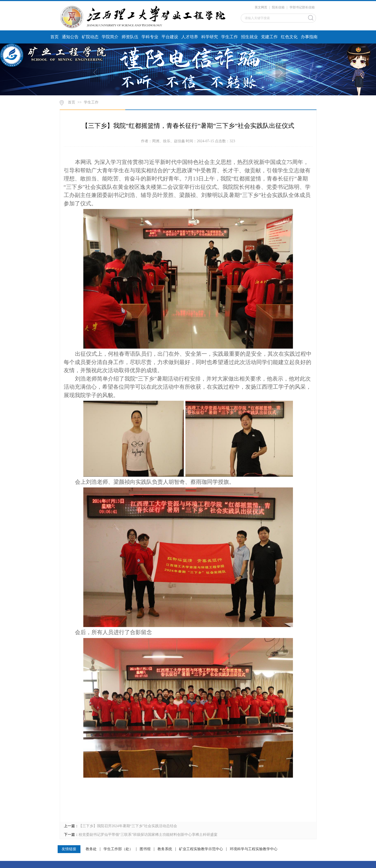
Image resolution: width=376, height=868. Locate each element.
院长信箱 (278, 7)
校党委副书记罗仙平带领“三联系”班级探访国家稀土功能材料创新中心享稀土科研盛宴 (148, 835)
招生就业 (249, 37)
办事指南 (309, 37)
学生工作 (230, 37)
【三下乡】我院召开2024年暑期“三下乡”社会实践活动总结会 (128, 826)
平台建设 (170, 37)
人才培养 (190, 37)
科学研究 (210, 37)
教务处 (91, 849)
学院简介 (110, 37)
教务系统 (165, 849)
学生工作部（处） (118, 849)
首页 (55, 37)
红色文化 (289, 37)
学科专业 (150, 37)
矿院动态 (90, 37)
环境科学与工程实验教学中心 (254, 849)
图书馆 (145, 849)
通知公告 (70, 37)
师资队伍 (130, 37)
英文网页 (261, 7)
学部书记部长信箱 (302, 7)
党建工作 (269, 37)
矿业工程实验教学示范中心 (201, 849)
